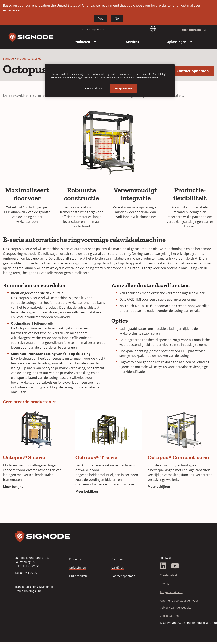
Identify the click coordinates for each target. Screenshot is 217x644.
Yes (101, 18)
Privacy (165, 584)
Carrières (118, 568)
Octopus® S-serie (24, 457)
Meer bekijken (14, 487)
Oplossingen (77, 568)
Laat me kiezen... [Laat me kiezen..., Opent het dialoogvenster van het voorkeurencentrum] (94, 88)
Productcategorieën (30, 59)
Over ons (117, 559)
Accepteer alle (123, 88)
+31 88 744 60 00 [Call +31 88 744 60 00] (26, 573)
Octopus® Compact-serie (178, 457)
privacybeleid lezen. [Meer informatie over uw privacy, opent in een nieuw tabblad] (148, 77)
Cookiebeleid (168, 575)
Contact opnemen (93, 29)
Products (75, 559)
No (117, 18)
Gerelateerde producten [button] (27, 402)
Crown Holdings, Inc (28, 591)
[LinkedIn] (163, 566)
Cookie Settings (170, 616)
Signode (8, 59)
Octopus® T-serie (96, 457)
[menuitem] (82, 42)
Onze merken (78, 576)
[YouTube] (175, 566)
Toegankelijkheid (171, 592)
